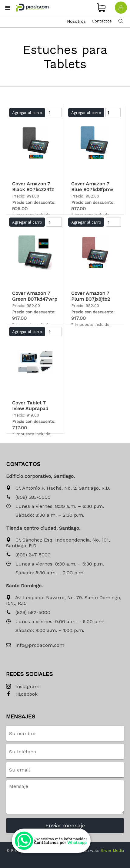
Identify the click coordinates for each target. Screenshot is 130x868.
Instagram (23, 687)
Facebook (22, 694)
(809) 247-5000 (28, 555)
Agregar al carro (27, 113)
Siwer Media (112, 851)
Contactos (102, 21)
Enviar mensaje (65, 825)
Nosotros (76, 21)
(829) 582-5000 (28, 613)
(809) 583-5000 (28, 497)
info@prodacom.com (35, 645)
